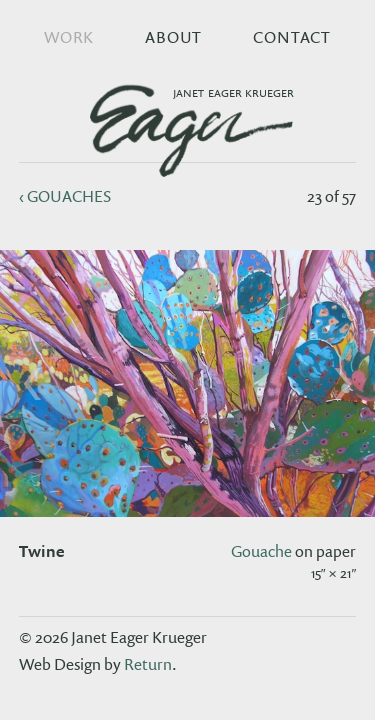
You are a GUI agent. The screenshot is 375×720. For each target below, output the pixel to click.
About (173, 37)
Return (148, 664)
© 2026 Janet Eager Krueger (113, 637)
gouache (261, 551)
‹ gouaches (65, 196)
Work (69, 37)
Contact (292, 37)
